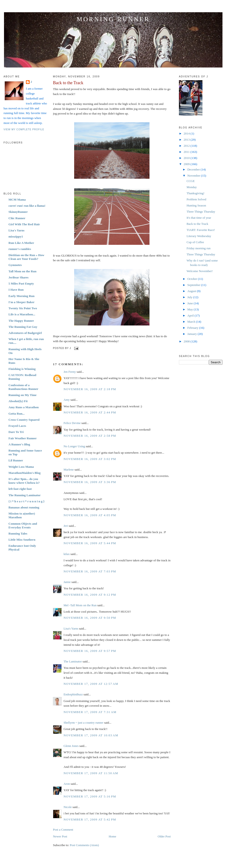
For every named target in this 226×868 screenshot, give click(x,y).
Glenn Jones (71, 746)
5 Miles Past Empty (21, 283)
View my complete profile (24, 129)
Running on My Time (22, 395)
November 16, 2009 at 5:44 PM (90, 543)
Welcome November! (200, 271)
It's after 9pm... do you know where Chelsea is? (24, 481)
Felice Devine (72, 423)
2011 (187, 152)
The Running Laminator (25, 495)
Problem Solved (196, 199)
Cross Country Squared (24, 420)
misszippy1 (16, 236)
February (193, 328)
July (190, 297)
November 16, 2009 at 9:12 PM (90, 595)
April (191, 315)
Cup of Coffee (195, 242)
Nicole (68, 807)
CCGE (191, 181)
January (193, 334)
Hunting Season (196, 205)
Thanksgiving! (195, 193)
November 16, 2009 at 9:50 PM (90, 618)
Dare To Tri (16, 432)
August (192, 291)
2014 (187, 133)
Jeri (66, 526)
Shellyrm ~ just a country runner (83, 723)
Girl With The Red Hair (24, 224)
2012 (187, 146)
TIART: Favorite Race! (201, 230)
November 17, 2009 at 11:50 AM (91, 773)
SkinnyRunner (18, 212)
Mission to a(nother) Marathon (22, 515)
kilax (67, 554)
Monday (192, 187)
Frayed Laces (17, 426)
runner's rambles (20, 249)
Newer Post (60, 836)
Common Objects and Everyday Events (23, 525)
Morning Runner (113, 19)
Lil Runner (16, 460)
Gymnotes (15, 265)
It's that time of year (199, 218)
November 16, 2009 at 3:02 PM (90, 459)
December (194, 169)
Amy (67, 400)
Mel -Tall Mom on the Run (80, 605)
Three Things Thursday (201, 212)
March (192, 322)
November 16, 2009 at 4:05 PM (90, 515)
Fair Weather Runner (23, 438)
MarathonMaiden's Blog (24, 473)
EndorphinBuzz (73, 694)
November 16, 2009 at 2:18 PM (90, 389)
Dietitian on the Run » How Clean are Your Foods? (26, 257)
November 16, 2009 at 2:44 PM (90, 412)
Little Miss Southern (22, 540)
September (194, 285)
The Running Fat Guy (23, 327)
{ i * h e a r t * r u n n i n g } (26, 501)
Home (113, 836)
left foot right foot (20, 489)
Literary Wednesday (199, 236)
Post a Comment (63, 830)
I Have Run (16, 290)
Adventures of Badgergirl (25, 333)
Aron (67, 784)
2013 (187, 140)
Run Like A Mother (21, 243)
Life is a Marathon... (22, 314)
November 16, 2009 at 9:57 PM (90, 651)
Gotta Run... (17, 414)
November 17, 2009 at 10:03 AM (91, 735)
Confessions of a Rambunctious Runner (23, 387)
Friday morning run (198, 248)
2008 (187, 341)
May (191, 309)
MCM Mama (17, 200)
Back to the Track (68, 83)
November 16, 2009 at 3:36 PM (90, 482)
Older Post (164, 836)
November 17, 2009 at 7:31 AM (90, 712)
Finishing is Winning (22, 369)
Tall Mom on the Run (22, 271)
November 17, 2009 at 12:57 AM (91, 684)
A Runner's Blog (19, 444)
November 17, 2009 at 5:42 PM (90, 819)
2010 (187, 158)
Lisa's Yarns (16, 230)
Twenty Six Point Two (23, 308)
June (191, 303)
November (194, 176)
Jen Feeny (70, 372)
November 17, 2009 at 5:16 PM (90, 796)
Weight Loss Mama (21, 467)
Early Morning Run (22, 296)
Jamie (67, 582)
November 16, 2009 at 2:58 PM (90, 436)
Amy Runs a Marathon (24, 407)
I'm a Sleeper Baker (22, 302)
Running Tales (18, 533)
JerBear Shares (18, 277)
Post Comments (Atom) (85, 845)
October (193, 279)
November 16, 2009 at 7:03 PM (90, 571)
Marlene (69, 470)
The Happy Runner (21, 321)
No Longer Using (74, 446)
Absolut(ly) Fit (18, 401)
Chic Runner (17, 218)
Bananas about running (24, 507)
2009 (187, 164)
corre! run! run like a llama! (27, 206)
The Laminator (73, 661)
